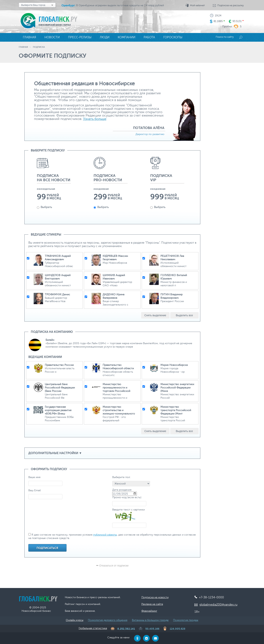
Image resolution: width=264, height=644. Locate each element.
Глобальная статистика (93, 628)
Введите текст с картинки (129, 510)
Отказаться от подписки (112, 566)
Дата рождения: (122, 490)
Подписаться (47, 548)
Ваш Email (34, 490)
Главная (23, 47)
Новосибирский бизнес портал (55, 25)
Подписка (39, 47)
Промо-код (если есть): (127, 497)
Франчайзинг (149, 611)
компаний (94, 604)
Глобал (58, 19)
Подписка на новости (155, 597)
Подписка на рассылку (231, 5)
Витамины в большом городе (150, 620)
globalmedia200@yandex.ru (218, 605)
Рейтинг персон (75, 604)
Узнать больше (95, 119)
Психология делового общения (108, 620)
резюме (90, 611)
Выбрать (44, 207)
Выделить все (184, 315)
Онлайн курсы (75, 620)
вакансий (77, 611)
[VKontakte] (146, 638)
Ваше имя (34, 477)
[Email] (155, 638)
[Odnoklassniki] (137, 638)
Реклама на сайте (152, 604)
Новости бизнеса (76, 597)
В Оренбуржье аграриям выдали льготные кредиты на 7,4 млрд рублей (120, 5)
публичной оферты (105, 535)
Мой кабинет (197, 5)
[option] (54, 190)
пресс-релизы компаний (105, 597)
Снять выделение (155, 315)
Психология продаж (186, 620)
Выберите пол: (121, 477)
